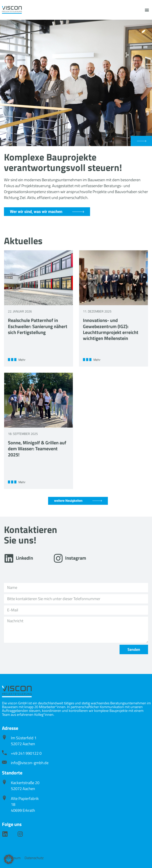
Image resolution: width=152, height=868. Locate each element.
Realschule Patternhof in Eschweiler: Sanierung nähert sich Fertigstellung (38, 326)
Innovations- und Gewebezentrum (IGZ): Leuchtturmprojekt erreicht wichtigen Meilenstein (111, 329)
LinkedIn (24, 558)
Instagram (76, 558)
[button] (147, 10)
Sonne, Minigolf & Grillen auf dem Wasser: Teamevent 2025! (37, 449)
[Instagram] (58, 558)
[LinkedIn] (9, 558)
